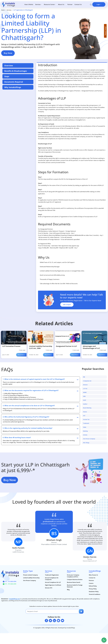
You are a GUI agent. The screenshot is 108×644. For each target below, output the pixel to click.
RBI (84, 377)
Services (39, 4)
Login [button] (98, 4)
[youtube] (62, 621)
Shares (85, 412)
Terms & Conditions (95, 594)
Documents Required (14, 82)
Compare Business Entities (75, 580)
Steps (7, 76)
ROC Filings (86, 443)
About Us (62, 4)
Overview (9, 65)
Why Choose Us (93, 575)
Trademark (86, 423)
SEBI (84, 396)
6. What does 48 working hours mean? (17, 437)
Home (3, 10)
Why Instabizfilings (13, 87)
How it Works (29, 4)
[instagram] (58, 621)
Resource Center (50, 4)
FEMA (85, 427)
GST (84, 416)
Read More (21, 355)
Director (85, 385)
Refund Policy (93, 586)
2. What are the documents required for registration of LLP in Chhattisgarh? (31, 390)
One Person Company (89, 439)
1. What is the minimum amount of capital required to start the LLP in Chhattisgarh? (34, 379)
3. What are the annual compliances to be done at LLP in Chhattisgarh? (29, 406)
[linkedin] (54, 621)
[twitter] (50, 621)
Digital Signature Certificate (53, 585)
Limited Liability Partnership (31, 578)
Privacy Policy (93, 589)
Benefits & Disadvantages (16, 71)
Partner (70, 4)
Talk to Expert (67, 305)
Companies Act (87, 381)
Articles (85, 435)
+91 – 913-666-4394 (10, 581)
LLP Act (85, 389)
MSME (85, 393)
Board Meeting (87, 408)
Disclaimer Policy (94, 592)
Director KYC (49, 588)
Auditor (85, 404)
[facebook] (46, 621)
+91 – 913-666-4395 (10, 584)
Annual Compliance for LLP (53, 582)
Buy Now (8, 53)
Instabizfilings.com (14, 599)
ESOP (85, 400)
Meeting (85, 431)
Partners (91, 581)
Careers (91, 583)
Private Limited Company (30, 575)
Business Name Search (74, 582)
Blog (68, 590)
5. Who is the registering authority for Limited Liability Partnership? (28, 428)
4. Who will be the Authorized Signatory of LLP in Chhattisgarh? (26, 417)
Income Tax (86, 419)
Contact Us (78, 4)
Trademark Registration (52, 575)
